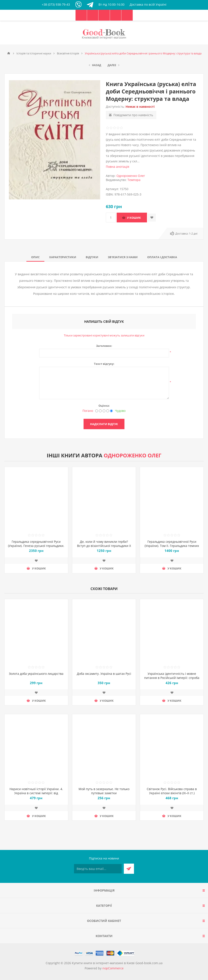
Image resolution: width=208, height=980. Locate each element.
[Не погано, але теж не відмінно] (104, 411)
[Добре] (108, 411)
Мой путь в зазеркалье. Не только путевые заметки (104, 791)
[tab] (35, 257)
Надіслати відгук (104, 424)
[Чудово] (111, 411)
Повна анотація (118, 167)
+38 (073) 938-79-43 (56, 4)
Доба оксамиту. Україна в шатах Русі (104, 674)
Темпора (134, 180)
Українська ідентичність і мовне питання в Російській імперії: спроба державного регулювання (172, 678)
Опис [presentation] (35, 257)
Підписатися (129, 869)
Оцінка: (104, 406)
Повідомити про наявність (133, 115)
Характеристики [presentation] (63, 257)
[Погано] (97, 411)
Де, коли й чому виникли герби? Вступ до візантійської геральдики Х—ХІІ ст (104, 546)
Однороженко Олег (131, 176)
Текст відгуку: (104, 364)
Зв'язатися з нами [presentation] (123, 257)
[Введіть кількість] (111, 218)
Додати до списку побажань (152, 218)
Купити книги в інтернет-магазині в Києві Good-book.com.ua (117, 963)
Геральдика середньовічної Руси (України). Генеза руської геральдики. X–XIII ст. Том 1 (36, 546)
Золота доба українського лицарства (36, 674)
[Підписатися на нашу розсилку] (98, 869)
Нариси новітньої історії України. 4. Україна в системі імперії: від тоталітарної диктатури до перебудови (36, 795)
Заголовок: (104, 346)
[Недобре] (100, 411)
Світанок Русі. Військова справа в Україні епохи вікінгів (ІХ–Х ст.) (172, 791)
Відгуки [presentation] (92, 257)
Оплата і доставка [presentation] (162, 257)
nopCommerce (113, 968)
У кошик (134, 218)
